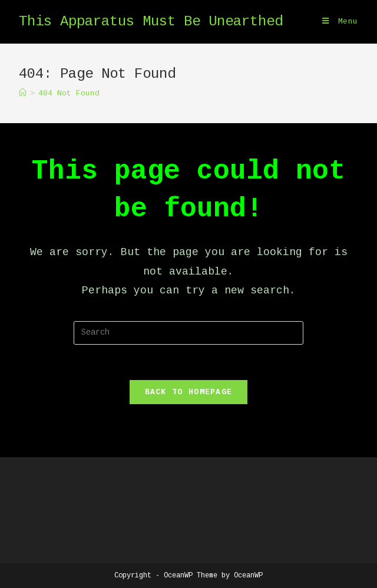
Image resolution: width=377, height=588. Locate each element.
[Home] (23, 93)
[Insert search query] (188, 333)
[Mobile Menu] (340, 22)
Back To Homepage (189, 392)
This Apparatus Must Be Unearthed (151, 22)
